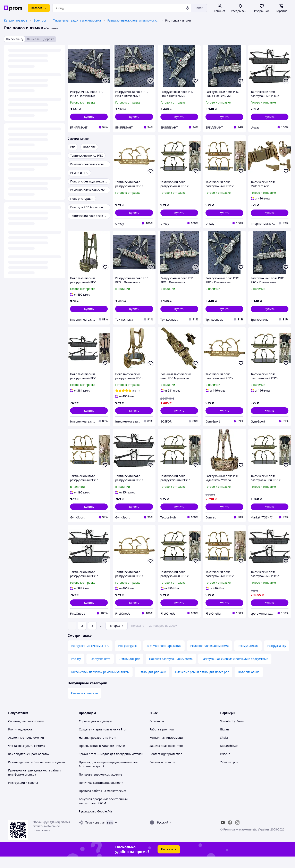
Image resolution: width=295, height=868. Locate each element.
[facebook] (230, 834)
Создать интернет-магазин (97, 741)
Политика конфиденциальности (101, 794)
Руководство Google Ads (96, 823)
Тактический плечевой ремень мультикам (100, 683)
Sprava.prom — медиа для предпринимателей (111, 765)
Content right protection (166, 765)
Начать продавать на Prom (98, 749)
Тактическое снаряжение (164, 657)
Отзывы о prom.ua (162, 774)
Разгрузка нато (100, 670)
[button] (89, 117)
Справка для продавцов (96, 733)
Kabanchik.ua (229, 757)
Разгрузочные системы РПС (90, 657)
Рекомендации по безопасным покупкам (37, 774)
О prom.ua (157, 733)
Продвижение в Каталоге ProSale (102, 757)
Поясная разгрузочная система (171, 670)
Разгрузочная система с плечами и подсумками (235, 670)
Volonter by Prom (232, 733)
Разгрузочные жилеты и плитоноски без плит (133, 20)
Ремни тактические (84, 705)
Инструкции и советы (23, 794)
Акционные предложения (26, 749)
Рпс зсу (76, 670)
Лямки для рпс (130, 670)
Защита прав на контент (166, 757)
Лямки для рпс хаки (152, 683)
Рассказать (169, 861)
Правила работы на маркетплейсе (103, 802)
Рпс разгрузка (128, 657)
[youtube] (223, 834)
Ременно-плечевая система (209, 657)
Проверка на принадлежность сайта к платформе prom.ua (35, 784)
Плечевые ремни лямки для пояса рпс (202, 683)
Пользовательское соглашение (100, 786)
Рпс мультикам (248, 657)
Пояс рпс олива (249, 683)
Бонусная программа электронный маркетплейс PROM (103, 813)
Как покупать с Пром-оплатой (29, 765)
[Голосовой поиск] (187, 8)
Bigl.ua (225, 741)
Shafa (224, 749)
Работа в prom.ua (162, 741)
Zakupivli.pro (229, 774)
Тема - (95, 834)
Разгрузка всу (277, 657)
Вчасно (225, 765)
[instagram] (237, 834)
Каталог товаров (16, 20)
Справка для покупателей (26, 733)
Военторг (40, 20)
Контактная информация (167, 749)
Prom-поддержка (20, 741)
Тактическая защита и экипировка (77, 20)
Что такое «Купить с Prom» (27, 757)
